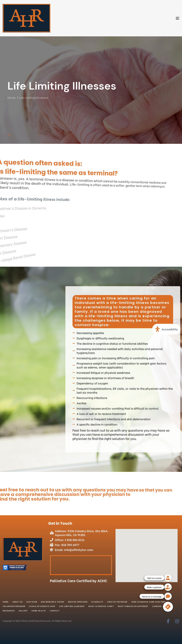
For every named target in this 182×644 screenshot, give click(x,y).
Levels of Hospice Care (42, 606)
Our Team (32, 602)
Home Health (39, 611)
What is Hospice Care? (101, 606)
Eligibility (97, 602)
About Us (18, 602)
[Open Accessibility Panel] (166, 329)
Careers (157, 606)
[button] (168, 607)
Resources (9, 611)
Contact (55, 611)
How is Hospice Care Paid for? (149, 602)
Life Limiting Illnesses (72, 606)
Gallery (23, 611)
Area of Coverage (117, 602)
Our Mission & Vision (52, 602)
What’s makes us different (133, 606)
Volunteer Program (14, 606)
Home (6, 602)
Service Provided (78, 602)
